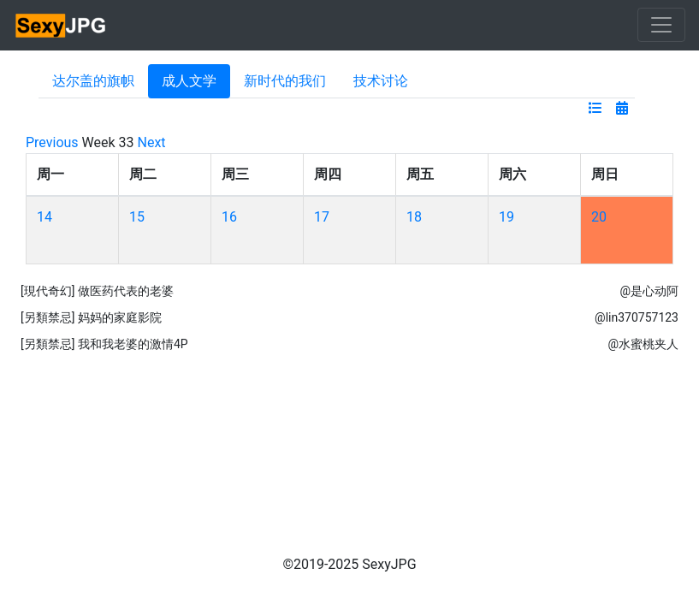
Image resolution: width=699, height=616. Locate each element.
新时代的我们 (285, 81)
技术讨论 (381, 81)
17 (322, 217)
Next (152, 142)
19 (506, 217)
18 (414, 217)
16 (229, 217)
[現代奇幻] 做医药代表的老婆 (97, 291)
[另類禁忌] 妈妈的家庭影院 (91, 317)
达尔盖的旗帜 (93, 81)
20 (599, 217)
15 (137, 217)
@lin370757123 (637, 317)
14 (44, 217)
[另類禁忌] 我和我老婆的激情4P (104, 344)
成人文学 (189, 81)
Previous (52, 142)
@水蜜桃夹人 (643, 344)
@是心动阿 (649, 291)
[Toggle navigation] (661, 25)
